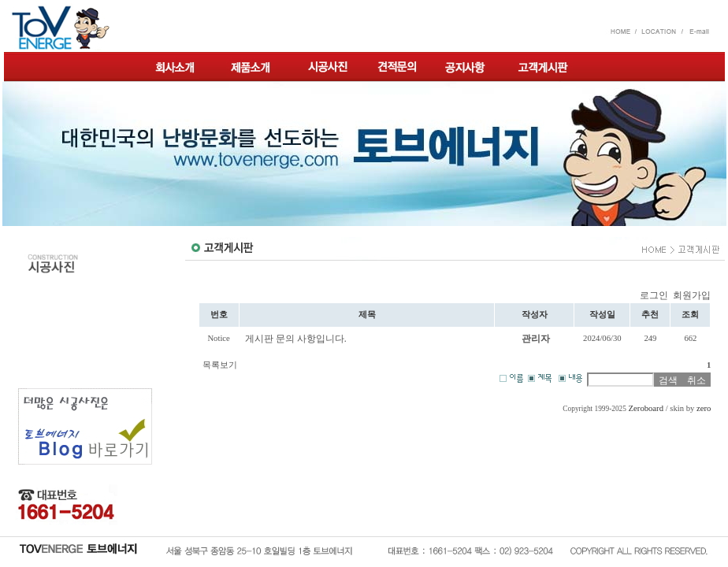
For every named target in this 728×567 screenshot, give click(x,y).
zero (704, 408)
